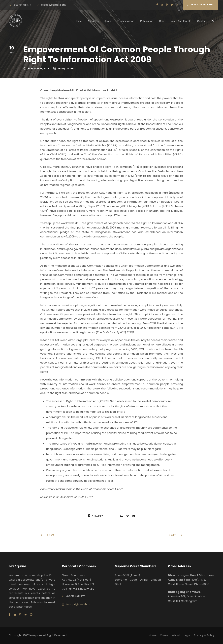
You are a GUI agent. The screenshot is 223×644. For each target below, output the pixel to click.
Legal (187, 635)
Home (78, 21)
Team (108, 21)
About (176, 635)
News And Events (181, 21)
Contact (202, 21)
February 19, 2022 (39, 69)
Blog (162, 21)
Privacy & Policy (204, 635)
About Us (93, 21)
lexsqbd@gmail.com (53, 5)
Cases (164, 635)
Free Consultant (200, 5)
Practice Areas (126, 21)
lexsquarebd (66, 69)
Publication (147, 21)
